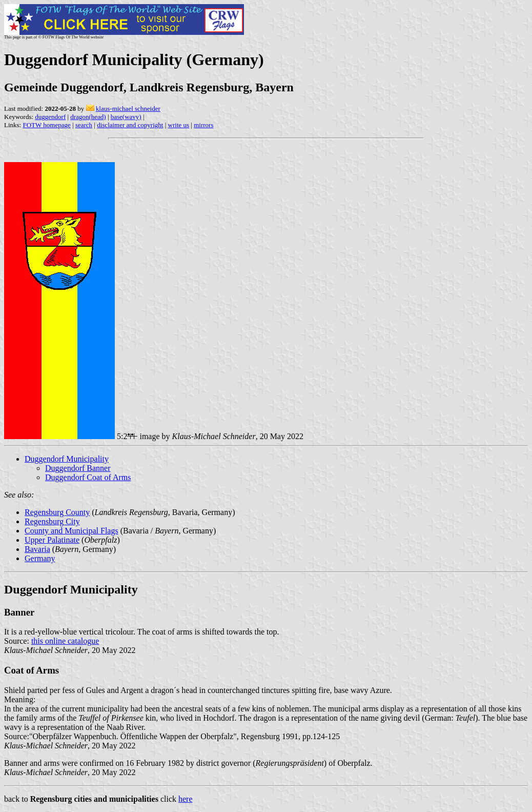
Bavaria (37, 549)
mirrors (203, 125)
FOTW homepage (46, 125)
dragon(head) (88, 117)
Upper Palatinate (52, 540)
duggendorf (50, 117)
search (84, 125)
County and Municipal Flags (71, 531)
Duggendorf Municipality (67, 459)
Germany (40, 558)
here (186, 799)
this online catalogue (65, 641)
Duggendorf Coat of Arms (88, 477)
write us (179, 125)
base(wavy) (126, 117)
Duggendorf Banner (78, 468)
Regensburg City (52, 521)
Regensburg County (57, 512)
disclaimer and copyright (130, 125)
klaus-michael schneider (128, 108)
